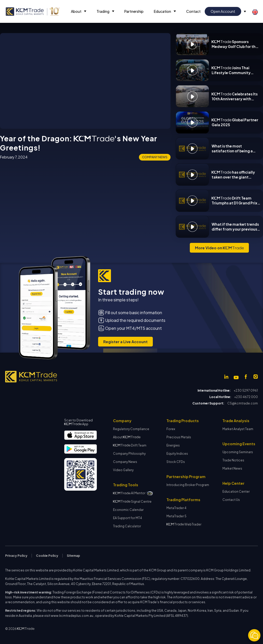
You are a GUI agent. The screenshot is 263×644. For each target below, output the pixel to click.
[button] (79, 11)
